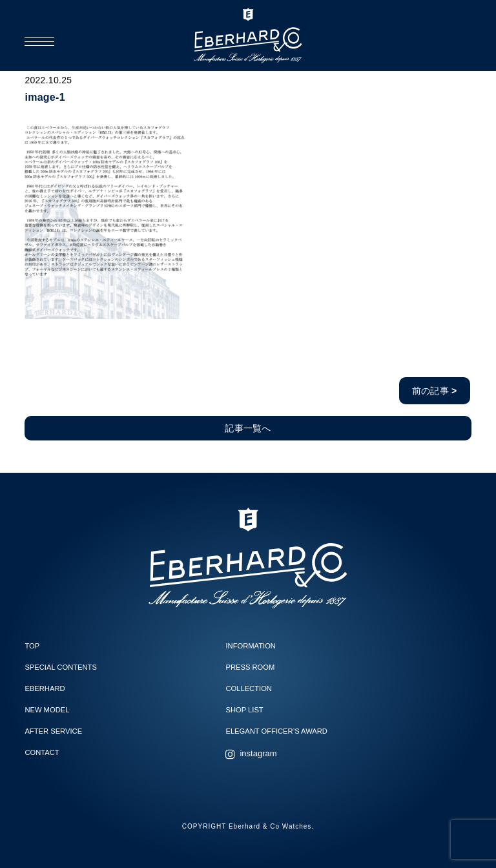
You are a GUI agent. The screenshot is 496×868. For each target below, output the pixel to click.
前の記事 (435, 391)
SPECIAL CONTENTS (60, 667)
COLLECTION (249, 688)
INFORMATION (250, 646)
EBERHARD (45, 688)
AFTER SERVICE (53, 731)
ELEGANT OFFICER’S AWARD (276, 731)
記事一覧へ (248, 428)
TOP (32, 646)
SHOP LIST (244, 710)
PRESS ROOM (250, 667)
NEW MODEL (47, 710)
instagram (258, 753)
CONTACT (42, 752)
